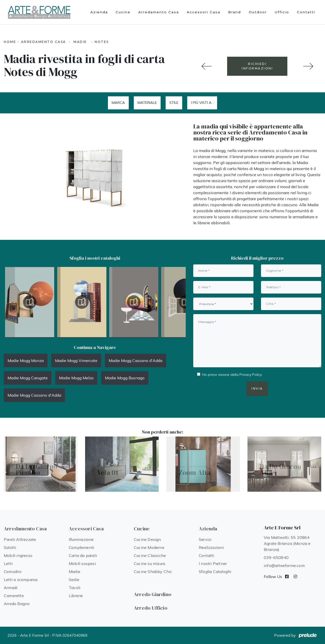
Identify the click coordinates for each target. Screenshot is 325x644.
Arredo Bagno (17, 604)
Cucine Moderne (149, 547)
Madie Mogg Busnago (125, 378)
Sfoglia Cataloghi (215, 571)
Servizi (205, 539)
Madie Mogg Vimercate (76, 361)
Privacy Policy (251, 375)
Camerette (14, 596)
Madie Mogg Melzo (76, 378)
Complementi (81, 547)
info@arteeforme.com (284, 565)
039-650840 (276, 557)
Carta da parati (83, 555)
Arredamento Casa (159, 12)
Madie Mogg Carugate (28, 378)
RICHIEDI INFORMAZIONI (257, 66)
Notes (102, 42)
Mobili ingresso (18, 555)
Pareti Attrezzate (20, 539)
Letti (8, 563)
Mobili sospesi (82, 563)
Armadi (11, 588)
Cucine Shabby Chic (153, 571)
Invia (257, 388)
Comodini (13, 571)
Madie (80, 42)
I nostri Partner (213, 563)
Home (10, 42)
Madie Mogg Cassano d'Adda (136, 361)
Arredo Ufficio (151, 608)
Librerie (76, 596)
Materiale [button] (147, 103)
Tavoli (75, 588)
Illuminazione (81, 539)
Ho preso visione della (232, 375)
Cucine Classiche (150, 555)
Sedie (74, 580)
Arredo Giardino (153, 594)
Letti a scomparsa (21, 580)
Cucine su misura (149, 563)
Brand (235, 12)
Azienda (99, 12)
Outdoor (258, 12)
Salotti (10, 547)
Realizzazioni (211, 547)
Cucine (123, 12)
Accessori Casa (204, 12)
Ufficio (282, 12)
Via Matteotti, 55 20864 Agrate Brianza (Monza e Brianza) (287, 543)
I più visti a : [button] (202, 103)
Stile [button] (174, 103)
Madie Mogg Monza (26, 361)
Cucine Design (147, 539)
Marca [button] (118, 103)
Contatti (306, 12)
